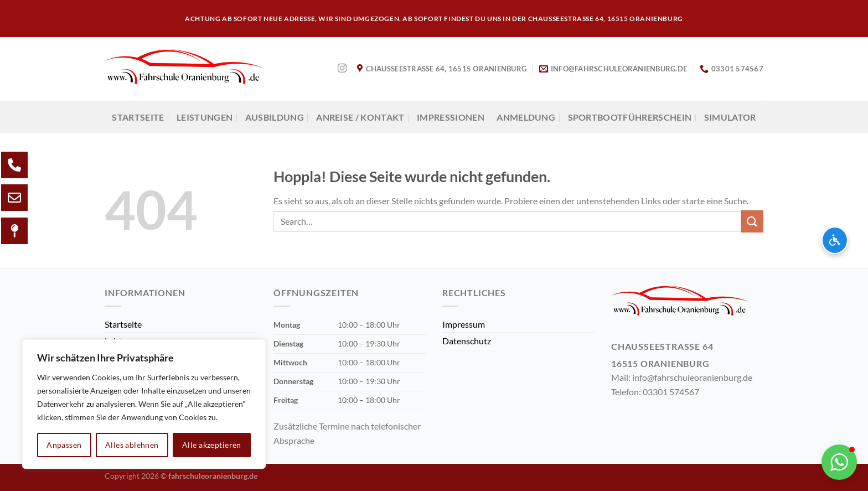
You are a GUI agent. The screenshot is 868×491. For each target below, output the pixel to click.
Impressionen (451, 117)
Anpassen (64, 445)
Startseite (138, 117)
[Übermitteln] (752, 221)
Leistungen (205, 117)
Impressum (464, 324)
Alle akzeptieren (212, 445)
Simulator (730, 117)
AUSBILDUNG (275, 117)
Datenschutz (467, 341)
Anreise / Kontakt (360, 117)
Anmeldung (526, 117)
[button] (839, 462)
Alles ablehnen (132, 445)
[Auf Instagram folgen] (342, 69)
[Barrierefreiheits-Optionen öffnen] (835, 240)
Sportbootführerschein (630, 117)
